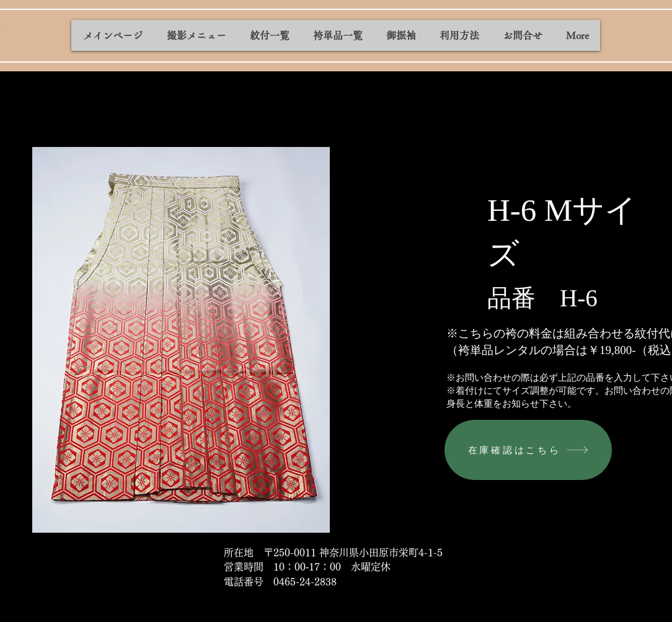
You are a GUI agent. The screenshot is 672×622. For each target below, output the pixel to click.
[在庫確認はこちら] (528, 450)
